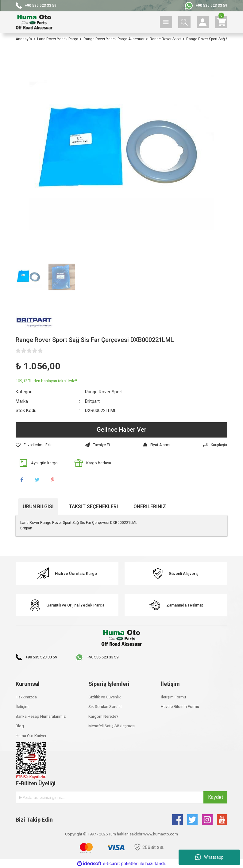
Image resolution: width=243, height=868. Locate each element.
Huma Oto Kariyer (31, 736)
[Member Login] (203, 22)
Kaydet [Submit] (216, 797)
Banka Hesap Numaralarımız (41, 716)
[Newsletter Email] (121, 797)
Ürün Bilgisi (38, 507)
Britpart (92, 401)
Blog (20, 726)
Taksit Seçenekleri (94, 507)
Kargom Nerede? (103, 716)
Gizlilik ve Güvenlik (105, 697)
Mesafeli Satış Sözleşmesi (112, 726)
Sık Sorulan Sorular (105, 707)
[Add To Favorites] (34, 445)
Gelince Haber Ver (122, 430)
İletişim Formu (173, 697)
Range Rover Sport (104, 392)
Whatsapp (209, 857)
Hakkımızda (26, 697)
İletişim (22, 707)
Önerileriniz (150, 507)
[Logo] (34, 22)
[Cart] (221, 22)
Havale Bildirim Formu (180, 707)
